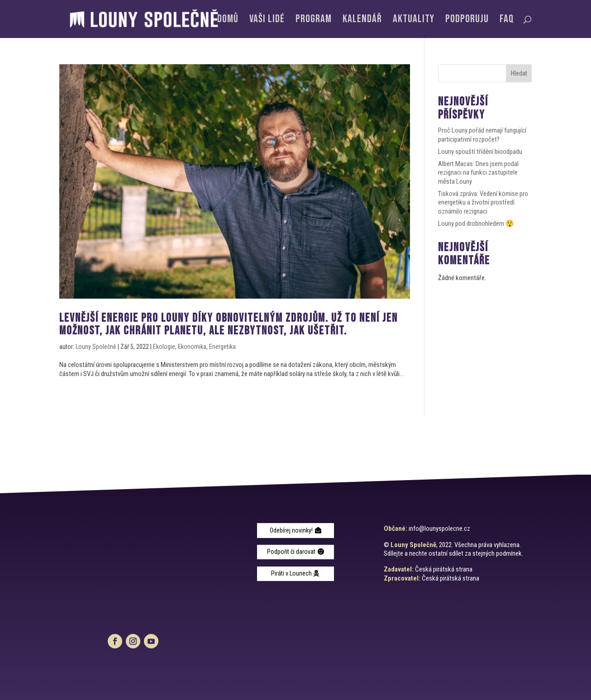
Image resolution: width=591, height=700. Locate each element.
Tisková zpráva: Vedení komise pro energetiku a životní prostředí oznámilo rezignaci (483, 202)
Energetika (222, 347)
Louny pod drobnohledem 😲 (476, 224)
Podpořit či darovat (291, 552)
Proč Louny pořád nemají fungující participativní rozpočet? (482, 135)
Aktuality (414, 21)
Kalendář (362, 21)
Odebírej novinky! (291, 530)
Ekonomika (192, 347)
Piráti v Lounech (291, 573)
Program (314, 21)
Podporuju (467, 21)
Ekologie (164, 347)
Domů (228, 21)
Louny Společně (96, 347)
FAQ (507, 21)
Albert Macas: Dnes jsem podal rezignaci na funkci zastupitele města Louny (478, 173)
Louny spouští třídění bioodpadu (480, 152)
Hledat (519, 73)
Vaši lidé (267, 21)
